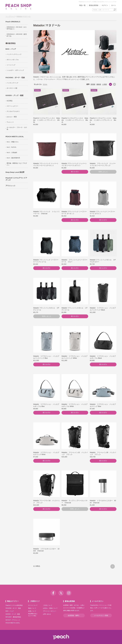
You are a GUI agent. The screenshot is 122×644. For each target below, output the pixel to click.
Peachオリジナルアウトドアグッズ (16, 179)
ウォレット (10, 122)
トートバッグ (11, 65)
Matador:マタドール (24, 16)
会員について (32, 611)
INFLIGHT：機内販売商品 (13, 617)
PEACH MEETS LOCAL (15, 136)
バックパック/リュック (14, 54)
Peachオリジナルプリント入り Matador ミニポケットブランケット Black (75, 120)
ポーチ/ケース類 (12, 88)
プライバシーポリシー (50, 611)
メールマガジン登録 (101, 615)
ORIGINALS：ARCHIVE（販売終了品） (17, 35)
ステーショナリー (12, 106)
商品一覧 (82, 5)
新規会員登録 (94, 5)
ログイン (105, 5)
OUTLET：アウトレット (13, 620)
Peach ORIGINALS (13, 22)
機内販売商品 (11, 43)
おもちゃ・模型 (12, 117)
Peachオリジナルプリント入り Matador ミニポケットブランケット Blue (103, 120)
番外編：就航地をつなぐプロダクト (17, 164)
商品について (32, 608)
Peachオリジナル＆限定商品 (14, 605)
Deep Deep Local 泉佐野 (15, 172)
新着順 (93, 84)
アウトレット (11, 186)
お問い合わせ (47, 614)
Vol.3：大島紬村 (12, 152)
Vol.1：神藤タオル (13, 142)
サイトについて (33, 605)
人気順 (104, 84)
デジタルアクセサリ (13, 111)
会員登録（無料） (74, 615)
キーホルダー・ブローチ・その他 (17, 128)
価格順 (99, 84)
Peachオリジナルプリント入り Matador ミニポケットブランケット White (47, 120)
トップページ (10, 16)
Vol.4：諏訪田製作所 (13, 158)
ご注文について (48, 605)
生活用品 (10, 101)
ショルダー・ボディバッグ (15, 70)
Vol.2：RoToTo (11, 147)
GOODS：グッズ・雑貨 (14, 95)
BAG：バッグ (11, 49)
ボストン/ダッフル (13, 60)
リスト (45, 84)
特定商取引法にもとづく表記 (33, 615)
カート (114, 5)
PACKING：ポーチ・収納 (15, 77)
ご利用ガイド (35, 601)
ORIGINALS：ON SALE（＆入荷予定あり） (17, 28)
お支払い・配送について (50, 608)
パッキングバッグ (12, 83)
